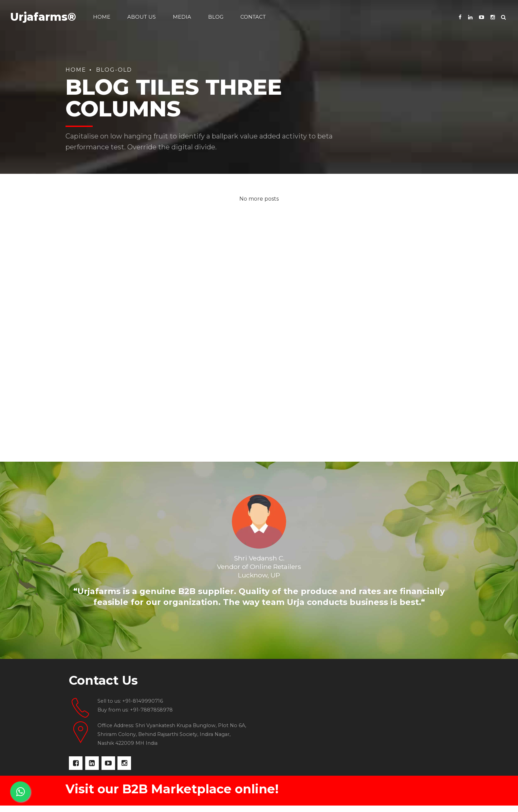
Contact (253, 17)
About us (142, 17)
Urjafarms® (43, 17)
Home (102, 17)
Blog (216, 17)
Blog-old (114, 70)
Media (182, 17)
